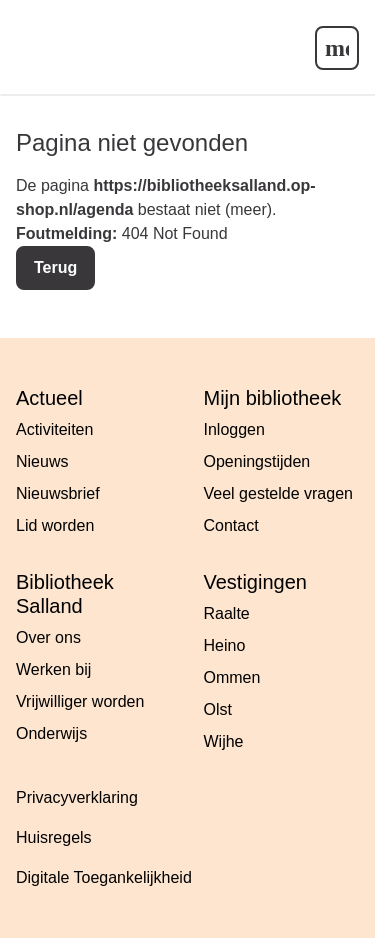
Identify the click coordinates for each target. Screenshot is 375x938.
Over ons (48, 637)
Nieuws (42, 461)
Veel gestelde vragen (278, 493)
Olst (218, 709)
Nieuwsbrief (58, 493)
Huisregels (54, 837)
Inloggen (234, 429)
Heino (225, 645)
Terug (55, 267)
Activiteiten (54, 429)
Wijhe (224, 741)
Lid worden (55, 525)
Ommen (232, 677)
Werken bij (53, 669)
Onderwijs (51, 733)
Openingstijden (257, 461)
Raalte (227, 613)
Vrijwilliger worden (80, 701)
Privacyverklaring (77, 797)
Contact (231, 525)
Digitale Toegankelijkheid (104, 877)
